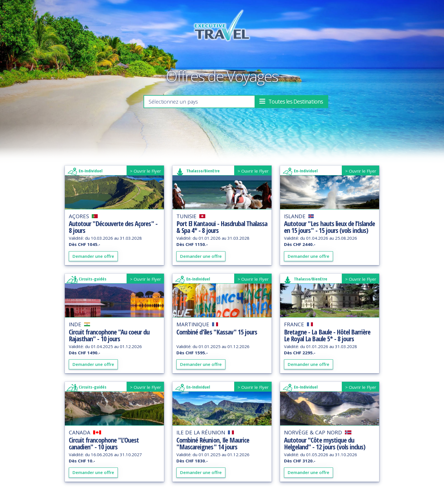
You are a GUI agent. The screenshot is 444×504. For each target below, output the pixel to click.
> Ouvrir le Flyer (146, 171)
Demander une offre (93, 256)
